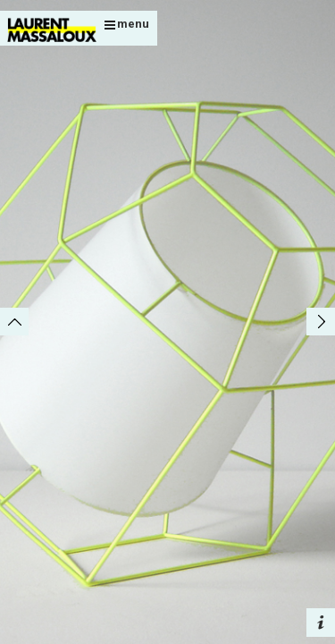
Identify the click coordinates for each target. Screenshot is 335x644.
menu (127, 24)
